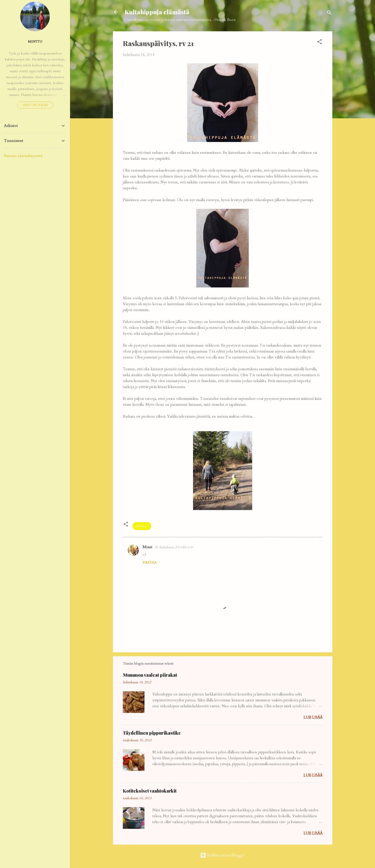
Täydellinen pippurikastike (152, 733)
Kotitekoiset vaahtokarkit (150, 791)
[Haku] (329, 13)
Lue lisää (313, 717)
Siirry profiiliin (35, 105)
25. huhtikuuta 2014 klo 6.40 (174, 547)
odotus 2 (142, 526)
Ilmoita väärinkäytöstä (23, 156)
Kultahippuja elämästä (157, 12)
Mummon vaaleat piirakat (150, 675)
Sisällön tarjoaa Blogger (223, 855)
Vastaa (150, 562)
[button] (320, 43)
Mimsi (147, 547)
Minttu (35, 42)
